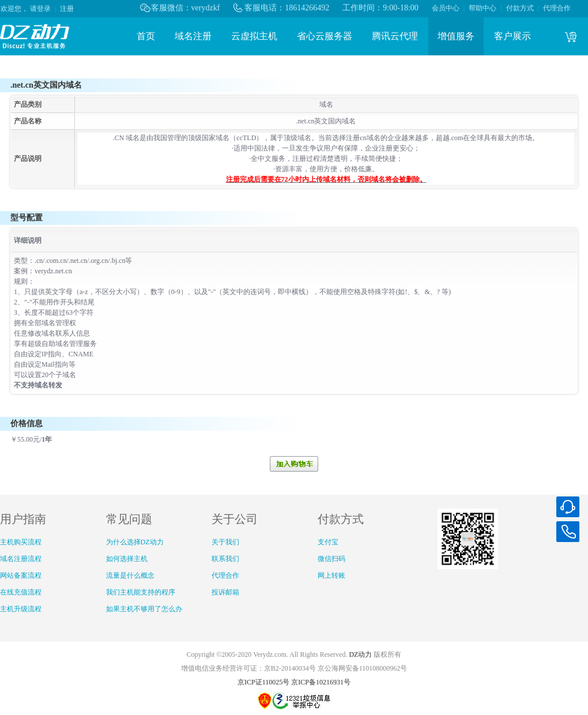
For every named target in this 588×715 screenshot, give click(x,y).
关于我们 (225, 542)
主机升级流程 (21, 609)
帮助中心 (483, 8)
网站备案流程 (21, 575)
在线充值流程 (21, 592)
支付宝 (328, 542)
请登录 (40, 9)
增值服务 (456, 36)
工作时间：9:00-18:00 (380, 8)
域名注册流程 (21, 559)
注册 (67, 9)
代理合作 (557, 8)
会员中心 (446, 8)
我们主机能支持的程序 (141, 592)
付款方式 (520, 8)
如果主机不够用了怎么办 (144, 609)
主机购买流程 (21, 542)
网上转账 (331, 575)
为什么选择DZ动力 (135, 542)
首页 (146, 36)
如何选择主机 (127, 559)
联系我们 (225, 559)
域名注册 (193, 36)
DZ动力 (360, 654)
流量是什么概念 (130, 575)
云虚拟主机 (254, 36)
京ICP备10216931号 (321, 682)
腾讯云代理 (395, 36)
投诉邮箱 (225, 592)
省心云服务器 (325, 36)
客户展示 (512, 36)
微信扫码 (331, 559)
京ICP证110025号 (263, 682)
